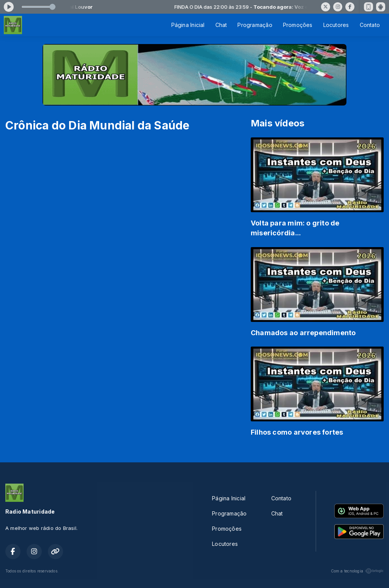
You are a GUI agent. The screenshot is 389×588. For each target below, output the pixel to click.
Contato (370, 25)
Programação (255, 25)
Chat (221, 25)
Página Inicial (188, 25)
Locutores (336, 25)
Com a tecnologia (357, 571)
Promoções (298, 25)
